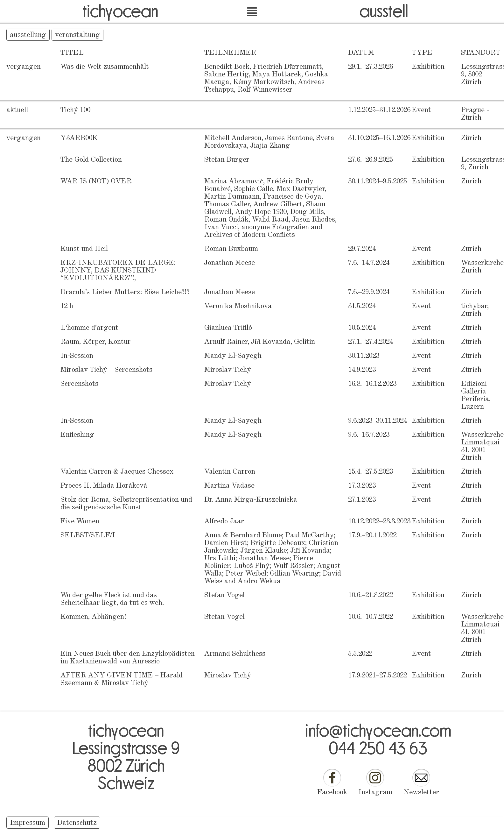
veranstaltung (77, 35)
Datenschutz (77, 823)
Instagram (375, 793)
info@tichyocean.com (378, 730)
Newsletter (421, 793)
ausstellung (28, 35)
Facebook (332, 793)
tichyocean (120, 10)
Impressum (28, 823)
